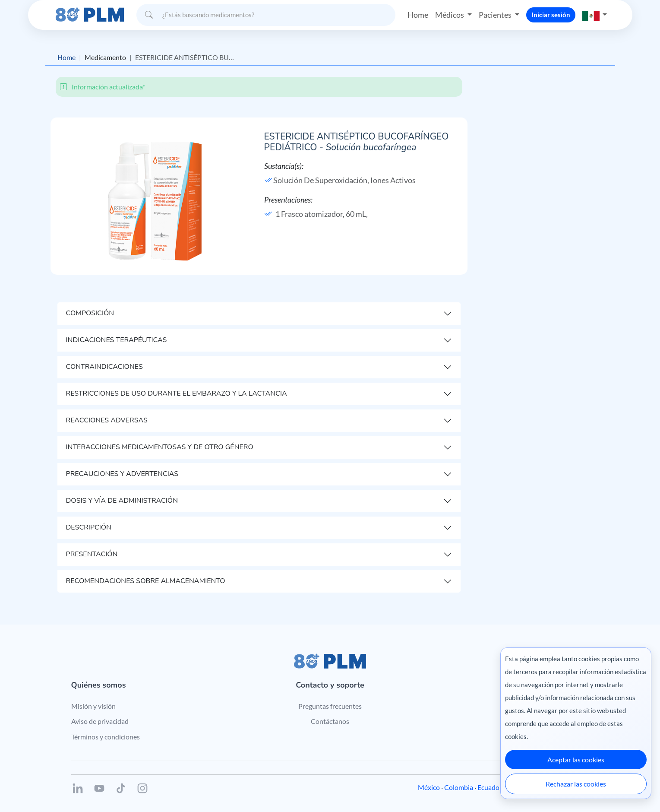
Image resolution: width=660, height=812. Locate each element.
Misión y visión (93, 706)
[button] (595, 15)
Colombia (459, 787)
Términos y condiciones (106, 737)
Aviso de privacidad (100, 721)
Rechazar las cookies (576, 784)
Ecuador (490, 787)
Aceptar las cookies (576, 760)
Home (418, 15)
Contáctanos (330, 721)
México (429, 787)
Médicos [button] (450, 15)
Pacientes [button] (496, 15)
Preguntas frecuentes (330, 706)
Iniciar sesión (551, 15)
